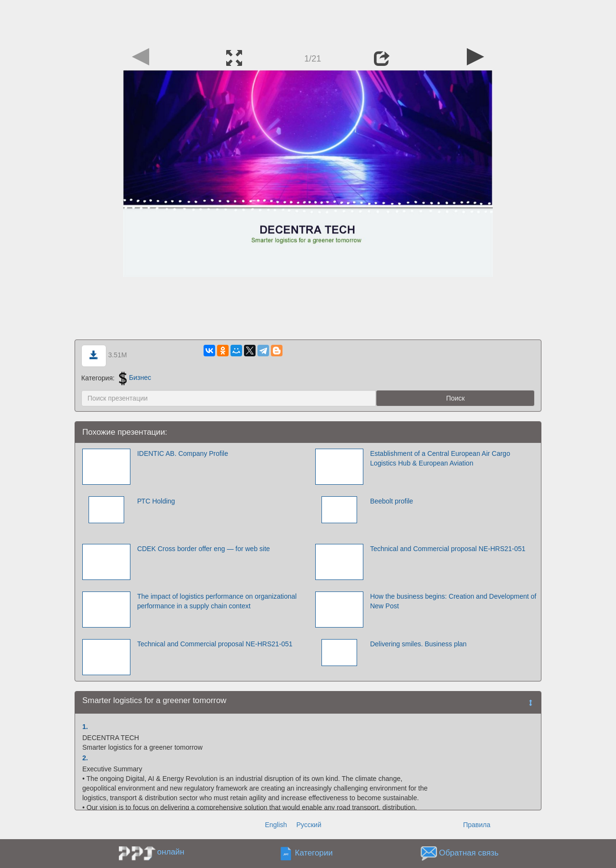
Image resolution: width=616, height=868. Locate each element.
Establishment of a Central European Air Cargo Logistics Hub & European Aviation (440, 458)
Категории (314, 853)
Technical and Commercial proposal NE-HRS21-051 (448, 549)
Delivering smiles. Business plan (418, 644)
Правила (477, 825)
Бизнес (135, 377)
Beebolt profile (392, 501)
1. (85, 727)
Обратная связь (469, 853)
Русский (309, 825)
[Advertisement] (308, 22)
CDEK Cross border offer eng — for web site (204, 549)
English (276, 825)
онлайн (171, 852)
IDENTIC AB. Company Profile (183, 453)
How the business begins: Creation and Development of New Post (453, 601)
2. (85, 758)
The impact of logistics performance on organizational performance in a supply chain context (217, 601)
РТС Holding (156, 501)
